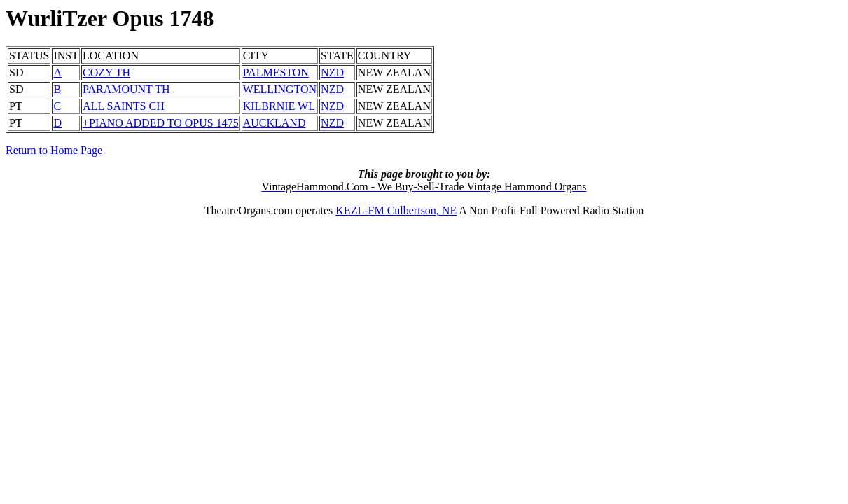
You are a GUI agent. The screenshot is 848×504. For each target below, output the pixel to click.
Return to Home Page (55, 150)
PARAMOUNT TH (126, 89)
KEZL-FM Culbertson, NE (396, 210)
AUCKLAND (274, 123)
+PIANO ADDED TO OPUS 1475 (161, 123)
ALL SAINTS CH (124, 106)
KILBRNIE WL (279, 106)
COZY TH (106, 72)
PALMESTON (276, 72)
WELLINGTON (280, 89)
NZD (332, 72)
